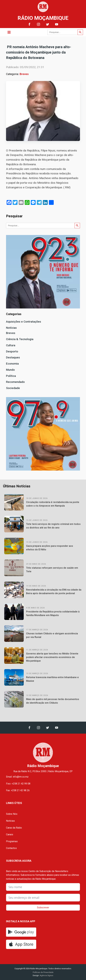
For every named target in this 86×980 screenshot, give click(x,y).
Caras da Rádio (14, 828)
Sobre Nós (12, 814)
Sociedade (13, 388)
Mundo (10, 370)
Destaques (13, 357)
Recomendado (15, 382)
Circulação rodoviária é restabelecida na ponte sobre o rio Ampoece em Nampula (53, 504)
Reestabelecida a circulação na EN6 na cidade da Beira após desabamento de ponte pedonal (54, 592)
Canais (10, 834)
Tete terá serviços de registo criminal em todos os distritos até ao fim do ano (53, 526)
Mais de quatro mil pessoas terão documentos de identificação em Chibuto (53, 701)
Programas (12, 841)
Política (11, 376)
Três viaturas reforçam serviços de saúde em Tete (52, 570)
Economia (12, 364)
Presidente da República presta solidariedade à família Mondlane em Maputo (53, 613)
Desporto (12, 351)
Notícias (11, 328)
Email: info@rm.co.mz (17, 777)
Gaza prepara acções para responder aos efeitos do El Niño (50, 548)
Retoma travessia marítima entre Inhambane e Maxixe (52, 679)
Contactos (11, 848)
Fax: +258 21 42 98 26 (18, 790)
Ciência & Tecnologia (20, 339)
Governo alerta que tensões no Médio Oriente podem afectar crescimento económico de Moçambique (52, 657)
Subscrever (43, 907)
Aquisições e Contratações (24, 322)
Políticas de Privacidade (43, 972)
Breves (24, 74)
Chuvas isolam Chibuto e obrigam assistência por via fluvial (52, 635)
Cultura (11, 345)
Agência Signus (46, 975)
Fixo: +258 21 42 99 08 (18, 784)
